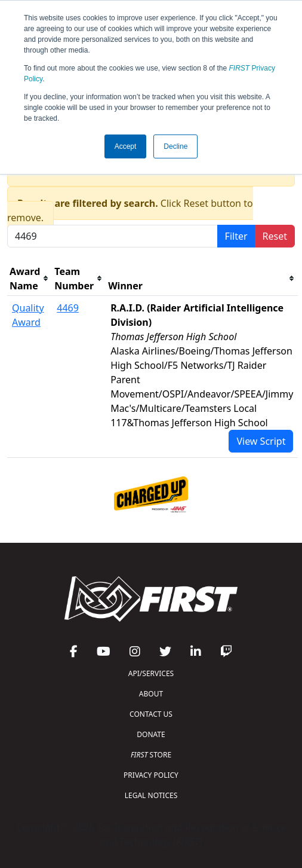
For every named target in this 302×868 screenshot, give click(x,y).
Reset (275, 236)
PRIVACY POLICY (151, 775)
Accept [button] (126, 146)
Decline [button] (175, 146)
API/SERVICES (151, 673)
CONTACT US (151, 714)
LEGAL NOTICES (151, 795)
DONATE (151, 734)
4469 (68, 308)
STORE (151, 755)
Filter (236, 236)
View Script (261, 441)
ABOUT (151, 694)
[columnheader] (30, 279)
